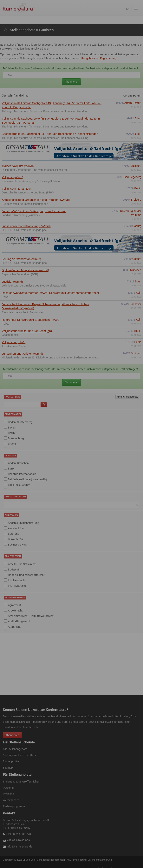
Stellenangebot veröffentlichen (21, 782)
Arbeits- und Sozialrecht (22, 564)
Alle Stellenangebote (127, 397)
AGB (69, 860)
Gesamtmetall (10, 335)
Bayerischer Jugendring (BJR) (20, 274)
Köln (139, 293)
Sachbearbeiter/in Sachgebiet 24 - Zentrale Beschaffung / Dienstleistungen (50, 134)
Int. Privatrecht (17, 586)
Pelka (5, 297)
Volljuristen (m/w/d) (14, 342)
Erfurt (138, 118)
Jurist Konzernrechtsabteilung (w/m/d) (26, 226)
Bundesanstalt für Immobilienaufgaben (25, 204)
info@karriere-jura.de (19, 847)
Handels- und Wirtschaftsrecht (26, 575)
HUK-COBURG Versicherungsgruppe (24, 230)
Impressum (79, 860)
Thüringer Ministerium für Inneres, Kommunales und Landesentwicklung (45, 111)
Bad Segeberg (133, 177)
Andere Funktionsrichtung (24, 523)
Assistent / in (16, 528)
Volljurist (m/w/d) (12, 177)
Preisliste (8, 794)
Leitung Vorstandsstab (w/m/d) (21, 259)
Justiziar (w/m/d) (12, 282)
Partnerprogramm (14, 806)
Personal (8, 788)
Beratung (14, 534)
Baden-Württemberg (20, 422)
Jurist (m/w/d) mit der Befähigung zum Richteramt (34, 211)
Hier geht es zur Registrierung (99, 58)
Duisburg (136, 166)
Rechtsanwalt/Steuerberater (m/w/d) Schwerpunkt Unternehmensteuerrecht (50, 293)
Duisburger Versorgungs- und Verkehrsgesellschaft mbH (36, 170)
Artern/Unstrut (133, 103)
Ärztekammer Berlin (14, 346)
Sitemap (8, 768)
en (128, 9)
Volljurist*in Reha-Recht (17, 189)
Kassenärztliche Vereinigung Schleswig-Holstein (31, 181)
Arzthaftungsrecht (19, 621)
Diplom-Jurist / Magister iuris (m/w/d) (25, 270)
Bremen (13, 444)
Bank (11, 469)
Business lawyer (18, 545)
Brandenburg (16, 438)
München (136, 270)
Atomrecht (14, 627)
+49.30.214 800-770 (19, 834)
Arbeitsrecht (15, 611)
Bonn (138, 281)
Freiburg (136, 200)
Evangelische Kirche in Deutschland (23, 312)
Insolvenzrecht (17, 580)
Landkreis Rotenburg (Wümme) (21, 215)
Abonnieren (71, 82)
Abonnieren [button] (12, 735)
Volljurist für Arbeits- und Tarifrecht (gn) (27, 331)
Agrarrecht (14, 605)
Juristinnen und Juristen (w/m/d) (22, 354)
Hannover (135, 304)
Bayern (12, 428)
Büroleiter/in (15, 539)
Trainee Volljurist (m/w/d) (18, 166)
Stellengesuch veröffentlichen (21, 755)
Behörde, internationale (22, 474)
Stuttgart (136, 353)
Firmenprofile (11, 761)
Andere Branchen (18, 463)
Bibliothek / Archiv (19, 485)
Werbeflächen (11, 800)
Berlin (138, 188)
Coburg (137, 226)
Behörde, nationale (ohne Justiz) (27, 479)
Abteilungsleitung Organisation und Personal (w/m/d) (36, 200)
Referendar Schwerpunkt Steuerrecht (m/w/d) (31, 320)
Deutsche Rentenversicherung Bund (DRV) (28, 192)
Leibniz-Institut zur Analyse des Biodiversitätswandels (34, 286)
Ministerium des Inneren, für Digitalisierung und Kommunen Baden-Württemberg (50, 357)
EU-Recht (13, 570)
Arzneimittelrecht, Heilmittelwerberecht (31, 616)
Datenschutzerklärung (100, 860)
